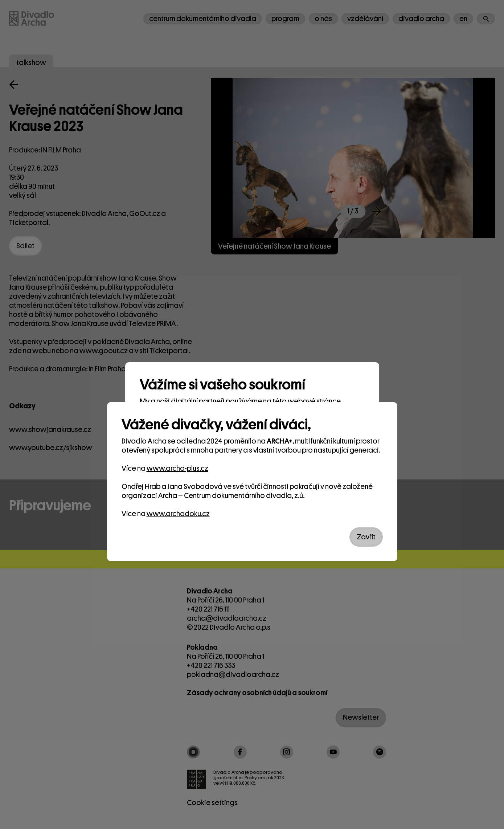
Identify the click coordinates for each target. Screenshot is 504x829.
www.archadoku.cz (178, 514)
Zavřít (366, 537)
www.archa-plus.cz (177, 468)
